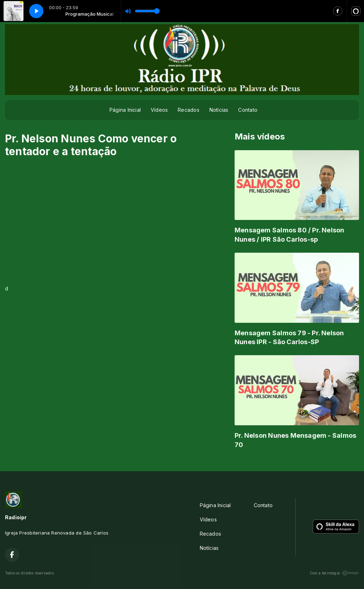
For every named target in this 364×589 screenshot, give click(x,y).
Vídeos (159, 110)
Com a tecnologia (334, 573)
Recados (188, 110)
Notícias (219, 110)
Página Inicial (125, 110)
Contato (248, 110)
